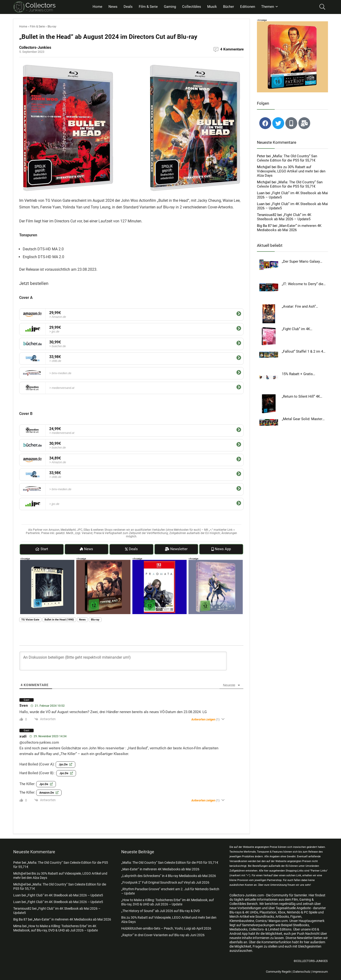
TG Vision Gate (30, 620)
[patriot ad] (292, 23)
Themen (268, 7)
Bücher (229, 7)
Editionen (248, 7)
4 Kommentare (232, 49)
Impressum (320, 972)
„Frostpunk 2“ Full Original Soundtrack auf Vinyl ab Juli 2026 (165, 882)
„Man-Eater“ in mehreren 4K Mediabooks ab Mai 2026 (289, 228)
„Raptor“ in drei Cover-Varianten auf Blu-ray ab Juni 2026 (163, 935)
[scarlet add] (216, 562)
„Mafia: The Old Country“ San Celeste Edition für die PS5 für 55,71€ (287, 158)
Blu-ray (52, 27)
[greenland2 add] (103, 562)
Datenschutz (302, 972)
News (113, 7)
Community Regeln (278, 972)
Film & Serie (148, 7)
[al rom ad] (47, 562)
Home (97, 7)
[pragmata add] (159, 562)
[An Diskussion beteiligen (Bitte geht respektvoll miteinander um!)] (123, 661)
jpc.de (65, 764)
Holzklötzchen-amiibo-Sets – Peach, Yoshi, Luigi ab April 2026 (166, 928)
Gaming (170, 7)
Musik (212, 7)
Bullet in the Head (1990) (59, 620)
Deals (128, 7)
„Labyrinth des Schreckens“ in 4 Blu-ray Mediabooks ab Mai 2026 (169, 876)
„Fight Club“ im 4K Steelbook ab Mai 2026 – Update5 (284, 217)
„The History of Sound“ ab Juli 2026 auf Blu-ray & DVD (161, 911)
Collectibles (192, 7)
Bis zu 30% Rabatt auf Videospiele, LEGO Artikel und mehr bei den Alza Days (291, 171)
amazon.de (49, 793)
